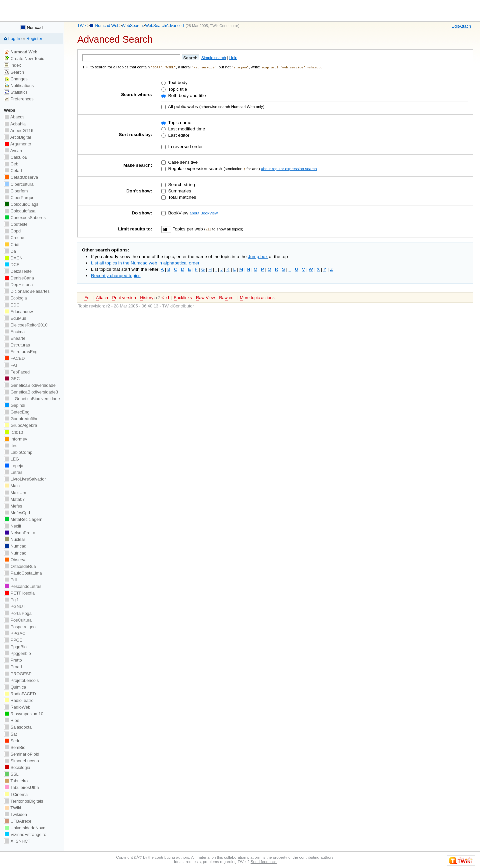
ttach (465, 26)
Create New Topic (24, 59)
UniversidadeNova (25, 828)
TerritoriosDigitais (24, 801)
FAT (11, 365)
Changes (16, 79)
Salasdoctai (18, 727)
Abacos (14, 117)
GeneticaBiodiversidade (30, 385)
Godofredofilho (21, 419)
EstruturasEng (21, 352)
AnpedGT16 (19, 131)
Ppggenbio (17, 653)
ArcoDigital (17, 137)
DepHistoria (18, 285)
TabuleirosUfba (21, 787)
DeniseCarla (19, 278)
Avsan (13, 151)
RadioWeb (17, 707)
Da (10, 251)
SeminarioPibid (22, 754)
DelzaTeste (18, 271)
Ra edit (227, 297)
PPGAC (15, 633)
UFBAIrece (18, 821)
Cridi (12, 245)
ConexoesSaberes (25, 218)
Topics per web (188, 229)
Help (233, 58)
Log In (14, 39)
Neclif (13, 526)
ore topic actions (257, 297)
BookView (178, 213)
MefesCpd (17, 513)
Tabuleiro (16, 781)
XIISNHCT (17, 841)
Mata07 (14, 499)
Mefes (13, 506)
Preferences (19, 99)
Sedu (12, 741)
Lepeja (14, 466)
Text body (177, 83)
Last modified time (186, 129)
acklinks (183, 297)
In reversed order (185, 146)
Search (14, 72)
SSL (11, 774)
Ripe (12, 720)
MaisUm (15, 493)
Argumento (18, 144)
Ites (11, 446)
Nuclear (15, 539)
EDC (12, 305)
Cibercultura (19, 184)
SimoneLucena (21, 761)
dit (455, 26)
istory (147, 297)
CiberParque (19, 198)
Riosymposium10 (24, 714)
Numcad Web (107, 26)
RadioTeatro (19, 700)
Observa (15, 560)
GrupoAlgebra (20, 425)
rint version (124, 297)
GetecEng (17, 412)
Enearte (15, 338)
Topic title (177, 89)
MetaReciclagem (23, 519)
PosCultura (18, 620)
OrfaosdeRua (20, 566)
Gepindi (15, 405)
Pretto (13, 660)
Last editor (178, 135)
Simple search (214, 58)
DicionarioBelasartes (27, 291)
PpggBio (15, 647)
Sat (10, 734)
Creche (14, 238)
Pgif (11, 600)
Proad (13, 667)
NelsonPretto (20, 533)
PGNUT (15, 606)
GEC (12, 379)
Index (12, 65)
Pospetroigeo (20, 627)
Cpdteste (16, 224)
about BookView (204, 213)
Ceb (11, 164)
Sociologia (17, 767)
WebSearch (132, 26)
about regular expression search (289, 168)
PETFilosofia (19, 593)
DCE (12, 265)
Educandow (18, 312)
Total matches (182, 197)
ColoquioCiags (21, 204)
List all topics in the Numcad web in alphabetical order (145, 263)
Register (34, 39)
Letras (13, 472)
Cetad (13, 171)
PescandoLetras (23, 586)
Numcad (31, 28)
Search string (181, 184)
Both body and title (186, 95)
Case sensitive (182, 162)
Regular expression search (195, 168)
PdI (10, 580)
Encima (14, 332)
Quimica (15, 687)
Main (12, 486)
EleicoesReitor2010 (26, 325)
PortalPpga (18, 613)
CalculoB (16, 157)
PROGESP (18, 674)
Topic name (179, 122)
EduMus (15, 318)
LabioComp (18, 452)
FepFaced (17, 372)
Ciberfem (16, 191)
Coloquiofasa (20, 211)
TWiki (82, 26)
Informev (15, 439)
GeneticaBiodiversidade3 (31, 392)
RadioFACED (20, 694)
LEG (11, 459)
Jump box (258, 256)
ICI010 (13, 432)
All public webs (182, 106)
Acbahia (15, 124)
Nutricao (15, 553)
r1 (167, 297)
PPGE (13, 640)
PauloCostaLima (23, 573)
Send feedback (264, 861)
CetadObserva (21, 177)
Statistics (16, 92)
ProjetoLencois (21, 680)
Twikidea (15, 814)
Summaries (179, 191)
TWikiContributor (224, 26)
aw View (205, 297)
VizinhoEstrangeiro (25, 834)
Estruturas (17, 345)
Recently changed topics (116, 275)
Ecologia (15, 298)
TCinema (16, 794)
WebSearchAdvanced (164, 26)
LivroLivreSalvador (25, 479)
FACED (14, 358)
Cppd (12, 231)
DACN (13, 258)
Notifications (19, 86)
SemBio (15, 747)
